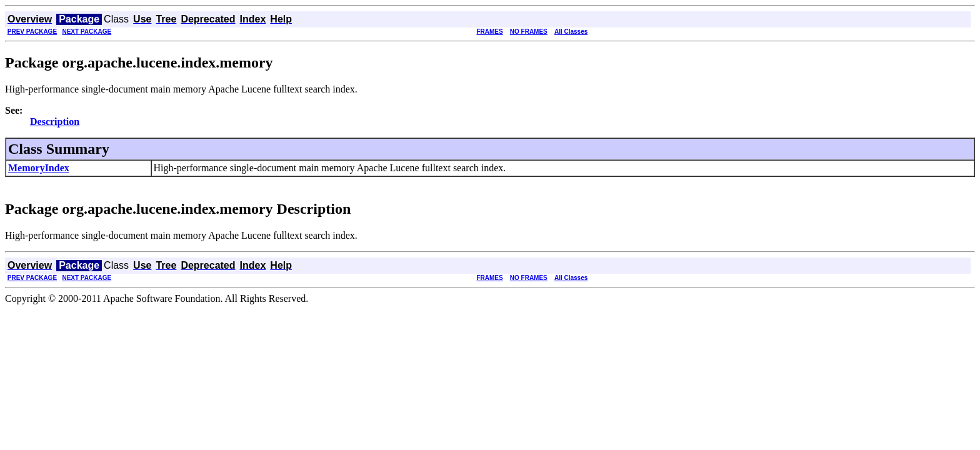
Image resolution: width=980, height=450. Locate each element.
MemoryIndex (39, 168)
